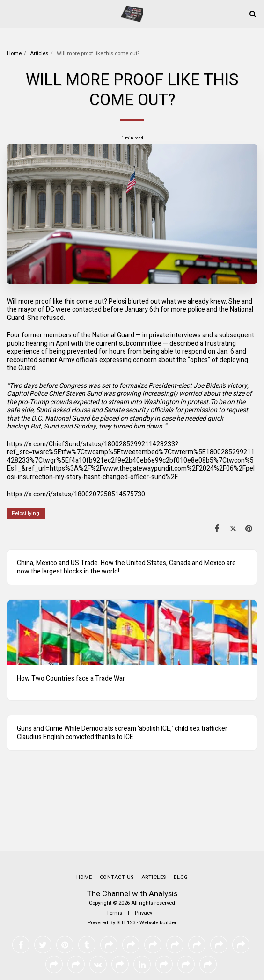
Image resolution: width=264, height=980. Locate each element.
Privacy (143, 913)
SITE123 (126, 923)
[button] (10, 13)
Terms (114, 913)
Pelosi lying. (26, 513)
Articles (39, 54)
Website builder (158, 923)
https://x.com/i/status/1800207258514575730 (76, 494)
